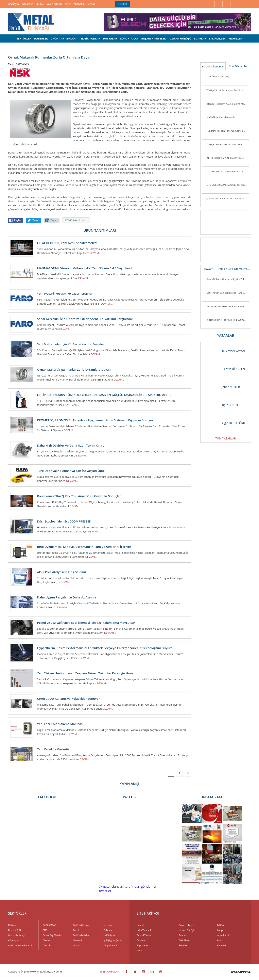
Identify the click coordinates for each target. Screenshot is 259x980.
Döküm (209, 269)
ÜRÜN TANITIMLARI (63, 38)
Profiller (183, 945)
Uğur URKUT (221, 405)
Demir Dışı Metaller (53, 935)
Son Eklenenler (238, 66)
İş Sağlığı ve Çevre (113, 940)
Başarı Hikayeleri (187, 925)
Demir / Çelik (226, 269)
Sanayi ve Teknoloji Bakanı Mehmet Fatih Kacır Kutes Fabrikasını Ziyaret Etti (228, 306)
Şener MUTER (222, 387)
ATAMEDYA (241, 973)
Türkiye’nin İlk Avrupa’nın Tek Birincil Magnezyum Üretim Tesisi (228, 90)
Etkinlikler (184, 940)
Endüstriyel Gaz (81, 935)
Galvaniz (108, 930)
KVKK (139, 950)
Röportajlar (142, 945)
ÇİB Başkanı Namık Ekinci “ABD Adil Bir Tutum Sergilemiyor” (228, 198)
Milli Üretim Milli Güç (218, 76)
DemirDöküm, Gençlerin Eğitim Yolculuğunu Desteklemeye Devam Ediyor (228, 279)
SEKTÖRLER (24, 38)
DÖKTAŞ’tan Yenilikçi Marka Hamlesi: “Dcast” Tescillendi (228, 293)
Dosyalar (141, 940)
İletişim (91, 4)
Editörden (28, 4)
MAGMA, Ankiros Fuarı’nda (221, 117)
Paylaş (18, 220)
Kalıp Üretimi (110, 945)
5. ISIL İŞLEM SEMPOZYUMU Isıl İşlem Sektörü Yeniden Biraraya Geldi (228, 185)
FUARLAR (200, 38)
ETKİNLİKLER (217, 38)
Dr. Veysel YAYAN (225, 351)
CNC (45, 930)
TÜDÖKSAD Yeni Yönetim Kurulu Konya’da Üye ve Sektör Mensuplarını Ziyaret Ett (228, 171)
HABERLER (41, 38)
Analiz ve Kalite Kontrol (20, 945)
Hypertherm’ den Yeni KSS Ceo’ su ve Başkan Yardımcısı (228, 131)
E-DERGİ (122, 4)
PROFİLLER (235, 38)
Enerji (76, 930)
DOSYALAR (110, 38)
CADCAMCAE (49, 925)
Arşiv (68, 4)
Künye (40, 4)
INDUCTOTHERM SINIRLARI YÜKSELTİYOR (228, 158)
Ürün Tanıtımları (145, 930)
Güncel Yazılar (144, 935)
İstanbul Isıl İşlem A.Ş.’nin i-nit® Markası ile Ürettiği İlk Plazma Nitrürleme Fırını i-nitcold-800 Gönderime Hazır (228, 104)
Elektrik (47, 945)
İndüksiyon (109, 935)
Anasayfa (13, 4)
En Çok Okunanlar (213, 66)
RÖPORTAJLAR (129, 38)
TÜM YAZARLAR (226, 438)
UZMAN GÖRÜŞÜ (180, 38)
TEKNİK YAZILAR (90, 38)
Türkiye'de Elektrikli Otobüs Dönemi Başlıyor (228, 144)
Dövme (46, 940)
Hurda (76, 945)
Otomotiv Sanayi (243, 269)
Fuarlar (183, 935)
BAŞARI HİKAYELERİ (154, 38)
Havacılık (78, 940)
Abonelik (79, 4)
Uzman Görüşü (187, 930)
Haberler (141, 925)
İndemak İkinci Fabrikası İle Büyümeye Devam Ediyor (228, 320)
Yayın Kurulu (54, 4)
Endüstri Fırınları (82, 925)
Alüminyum (14, 940)
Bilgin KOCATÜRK (225, 423)
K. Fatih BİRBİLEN (225, 369)
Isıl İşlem (108, 925)
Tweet (36, 220)
